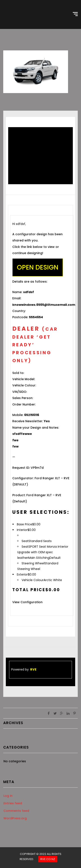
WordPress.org (15, 818)
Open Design (38, 267)
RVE (33, 669)
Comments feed (16, 811)
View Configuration (27, 602)
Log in (8, 796)
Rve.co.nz (48, 859)
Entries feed (13, 803)
